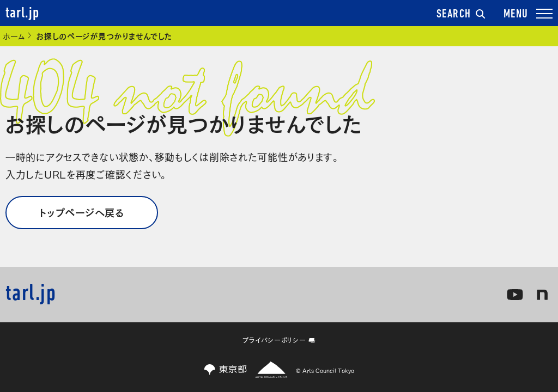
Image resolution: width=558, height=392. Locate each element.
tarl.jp (22, 14)
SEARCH (461, 14)
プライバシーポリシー (279, 340)
